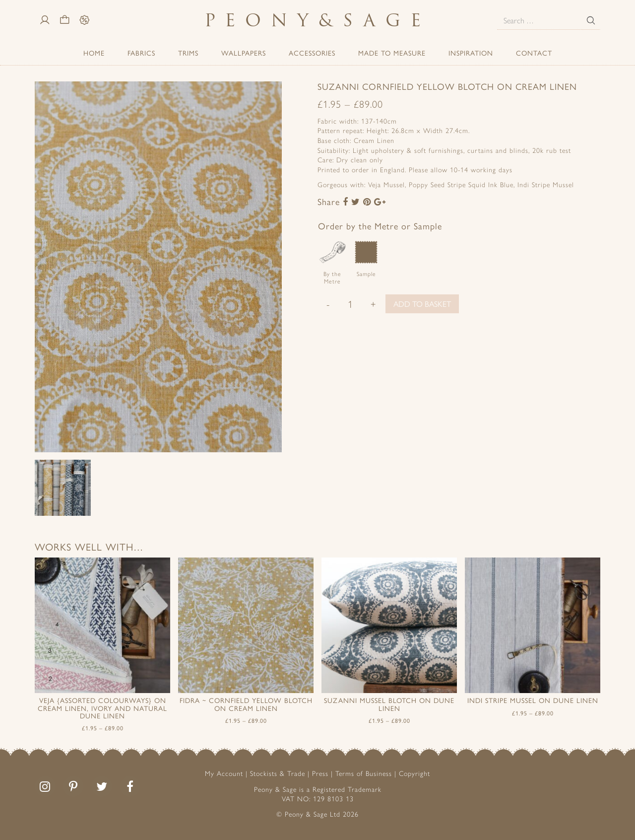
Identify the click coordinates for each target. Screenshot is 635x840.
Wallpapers (244, 53)
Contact (534, 53)
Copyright (414, 773)
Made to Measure (392, 53)
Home (94, 53)
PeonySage (317, 20)
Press (320, 773)
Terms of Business (364, 773)
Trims (188, 53)
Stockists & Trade (278, 773)
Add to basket (422, 304)
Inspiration (471, 53)
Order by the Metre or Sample (380, 226)
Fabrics (141, 53)
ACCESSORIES (312, 53)
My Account (224, 773)
